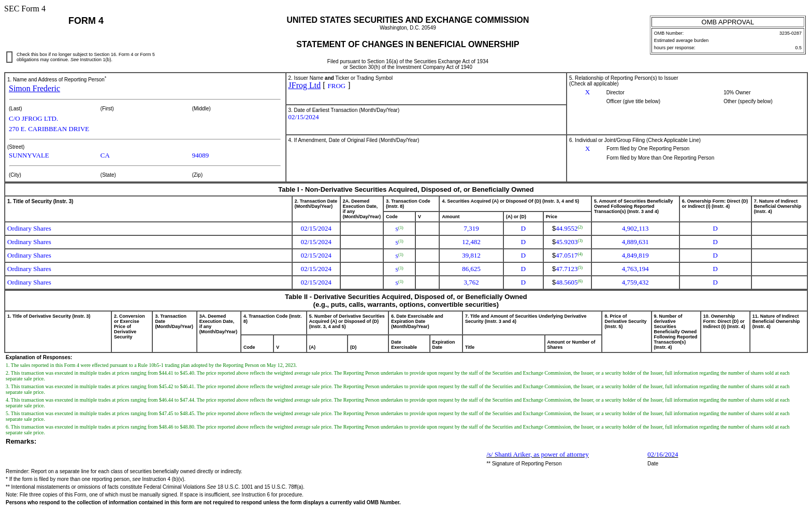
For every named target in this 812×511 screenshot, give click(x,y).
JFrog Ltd (305, 85)
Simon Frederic (34, 88)
